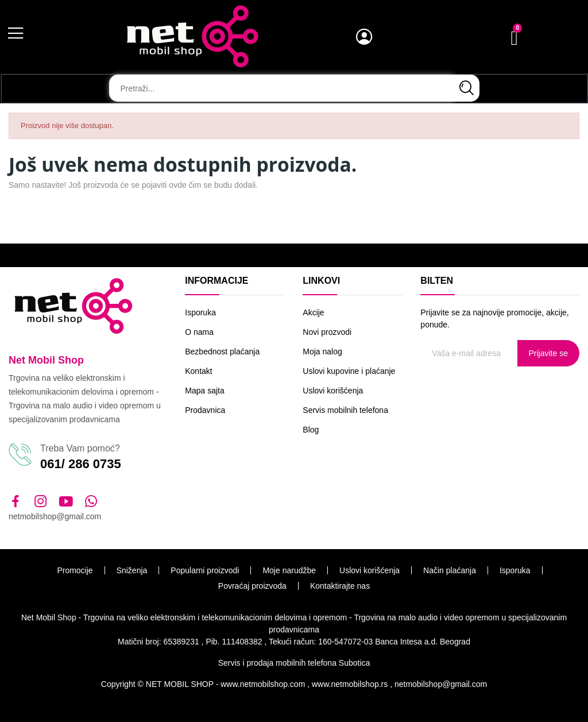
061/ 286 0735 (81, 464)
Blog (311, 430)
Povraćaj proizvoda (252, 586)
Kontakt (198, 371)
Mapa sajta (204, 391)
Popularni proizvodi (205, 570)
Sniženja (132, 570)
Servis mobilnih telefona (345, 410)
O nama (199, 332)
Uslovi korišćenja (333, 391)
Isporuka (200, 312)
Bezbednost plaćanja (222, 352)
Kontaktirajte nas (340, 586)
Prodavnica (205, 410)
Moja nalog (322, 352)
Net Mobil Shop (46, 360)
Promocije (75, 570)
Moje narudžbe (289, 570)
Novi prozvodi (327, 332)
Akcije (313, 312)
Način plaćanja (450, 570)
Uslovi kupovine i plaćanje (349, 371)
